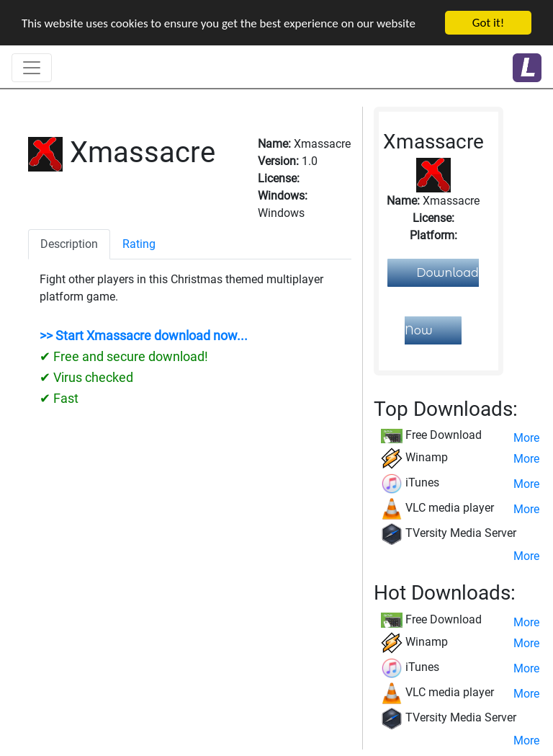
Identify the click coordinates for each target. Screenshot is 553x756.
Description (69, 244)
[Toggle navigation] (32, 68)
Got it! (488, 23)
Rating (139, 244)
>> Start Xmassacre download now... (144, 336)
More (526, 438)
